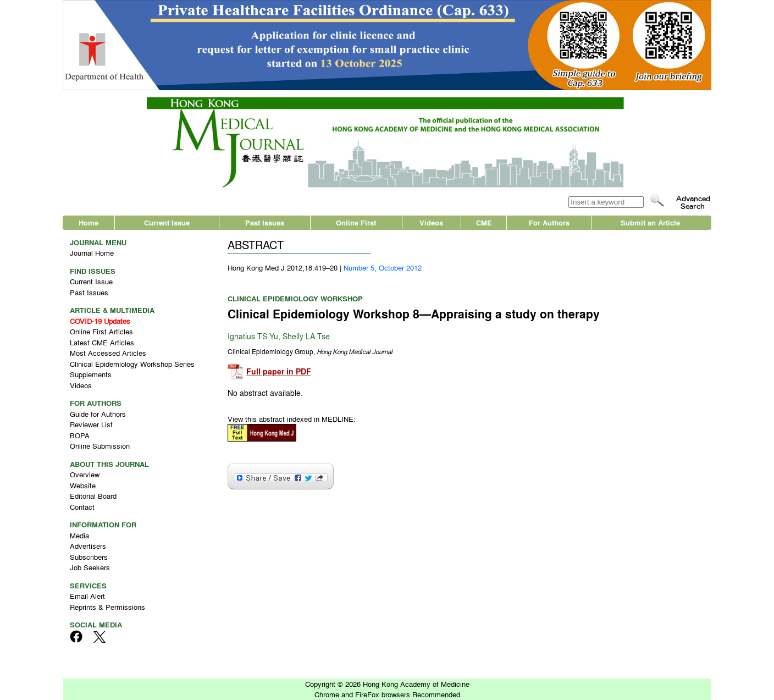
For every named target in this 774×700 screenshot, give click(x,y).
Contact (82, 507)
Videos (431, 222)
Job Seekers (90, 567)
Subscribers (89, 557)
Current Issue (167, 222)
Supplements (91, 374)
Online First (356, 222)
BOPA (80, 435)
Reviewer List (91, 424)
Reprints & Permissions (107, 607)
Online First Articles (101, 331)
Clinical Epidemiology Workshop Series (132, 364)
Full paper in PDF (279, 372)
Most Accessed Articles (108, 353)
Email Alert (87, 596)
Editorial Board (93, 496)
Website (83, 485)
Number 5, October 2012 (383, 268)
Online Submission (100, 446)
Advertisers (88, 546)
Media (79, 535)
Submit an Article (650, 222)
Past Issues (265, 222)
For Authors (549, 222)
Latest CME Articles (102, 342)
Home (89, 222)
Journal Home (92, 253)
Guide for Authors (98, 414)
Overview (85, 474)
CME (484, 222)
